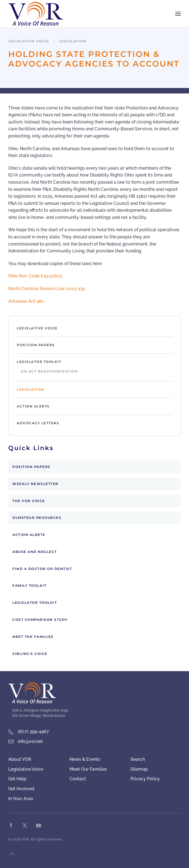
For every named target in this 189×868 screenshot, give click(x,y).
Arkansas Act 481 (26, 301)
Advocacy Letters (38, 423)
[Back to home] (36, 14)
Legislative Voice (37, 328)
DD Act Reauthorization (49, 371)
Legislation (30, 389)
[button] (178, 14)
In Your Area (21, 799)
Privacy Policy (145, 779)
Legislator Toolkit (39, 362)
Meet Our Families (88, 769)
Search (138, 759)
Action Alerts (33, 406)
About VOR (20, 759)
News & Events (85, 759)
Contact (78, 779)
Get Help (17, 779)
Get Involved (21, 789)
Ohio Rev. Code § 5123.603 (36, 276)
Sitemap (139, 769)
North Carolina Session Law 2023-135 (47, 289)
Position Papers (36, 345)
